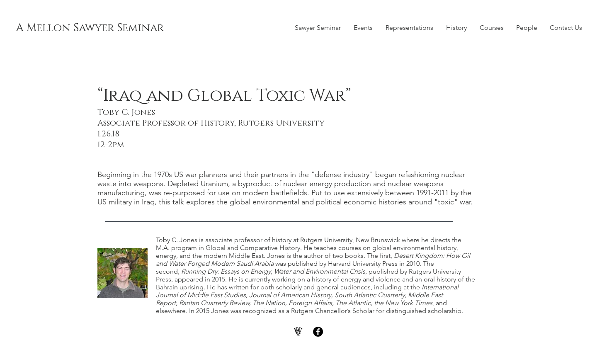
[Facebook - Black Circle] (318, 332)
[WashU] (298, 332)
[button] (363, 28)
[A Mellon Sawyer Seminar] (90, 28)
